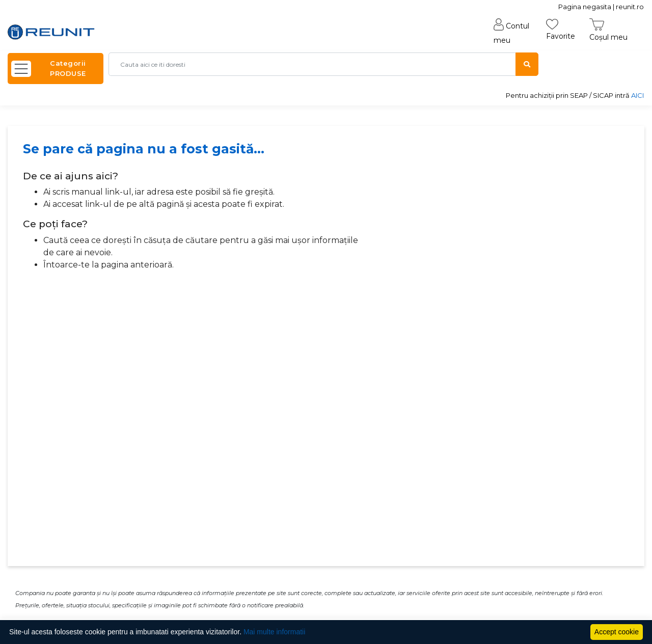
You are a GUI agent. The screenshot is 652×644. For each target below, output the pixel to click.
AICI (637, 95)
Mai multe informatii (274, 632)
